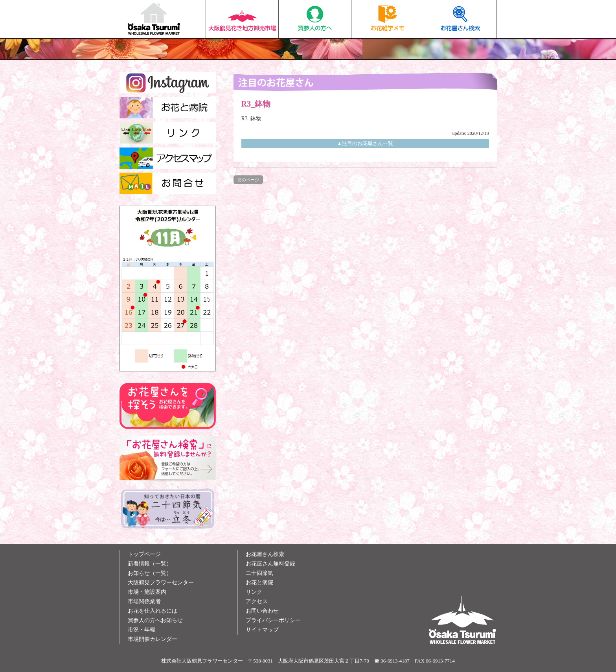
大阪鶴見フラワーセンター (161, 583)
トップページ (144, 554)
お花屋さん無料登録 (270, 564)
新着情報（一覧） (150, 564)
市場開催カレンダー (153, 639)
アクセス (257, 601)
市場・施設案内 (147, 592)
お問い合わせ (262, 611)
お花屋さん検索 (460, 19)
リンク (254, 592)
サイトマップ (262, 630)
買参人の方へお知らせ (155, 620)
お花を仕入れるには (153, 611)
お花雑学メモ (387, 19)
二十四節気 (259, 573)
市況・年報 (142, 630)
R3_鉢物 (251, 119)
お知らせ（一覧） (150, 573)
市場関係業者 (144, 601)
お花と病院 (259, 583)
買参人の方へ (314, 19)
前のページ (248, 180)
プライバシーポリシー (273, 620)
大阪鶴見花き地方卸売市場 (242, 19)
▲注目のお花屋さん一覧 (365, 143)
